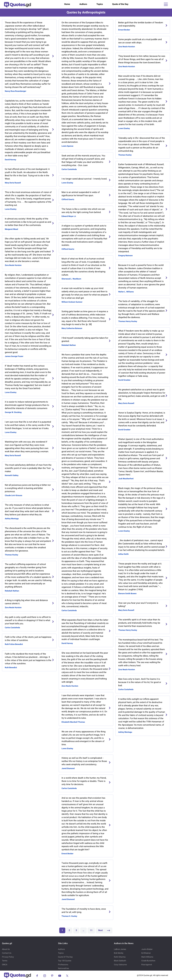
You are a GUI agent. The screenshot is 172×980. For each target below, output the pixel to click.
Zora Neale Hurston (13, 265)
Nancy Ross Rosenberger (16, 91)
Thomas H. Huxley (69, 916)
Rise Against (147, 965)
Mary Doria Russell (13, 183)
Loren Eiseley (11, 209)
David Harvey (10, 160)
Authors (83, 4)
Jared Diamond (68, 768)
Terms (5, 961)
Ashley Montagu (12, 519)
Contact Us (7, 953)
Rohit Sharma (120, 957)
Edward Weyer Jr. (69, 216)
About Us (6, 949)
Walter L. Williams (126, 292)
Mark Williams (147, 957)
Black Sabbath (120, 961)
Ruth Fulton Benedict (14, 644)
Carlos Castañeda (12, 628)
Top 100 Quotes (65, 961)
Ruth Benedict (11, 668)
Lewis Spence (67, 146)
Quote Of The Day (65, 957)
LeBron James (120, 949)
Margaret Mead (11, 229)
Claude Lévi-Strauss (14, 495)
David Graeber (124, 380)
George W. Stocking (13, 412)
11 (91, 930)
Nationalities (63, 968)
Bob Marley (119, 953)
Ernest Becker (67, 854)
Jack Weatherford (126, 479)
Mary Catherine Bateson (72, 328)
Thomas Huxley (11, 555)
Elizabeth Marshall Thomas (73, 722)
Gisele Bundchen (148, 961)
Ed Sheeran (146, 953)
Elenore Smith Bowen (127, 594)
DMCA (5, 965)
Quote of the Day (120, 4)
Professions (63, 965)
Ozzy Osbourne (120, 965)
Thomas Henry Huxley (128, 321)
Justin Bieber (147, 949)
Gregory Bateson (125, 256)
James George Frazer (14, 356)
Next (104, 930)
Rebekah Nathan (12, 591)
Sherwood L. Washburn (71, 279)
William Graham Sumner (72, 302)
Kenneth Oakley (12, 475)
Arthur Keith (123, 554)
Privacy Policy (8, 957)
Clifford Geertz (68, 199)
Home (67, 4)
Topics (100, 4)
